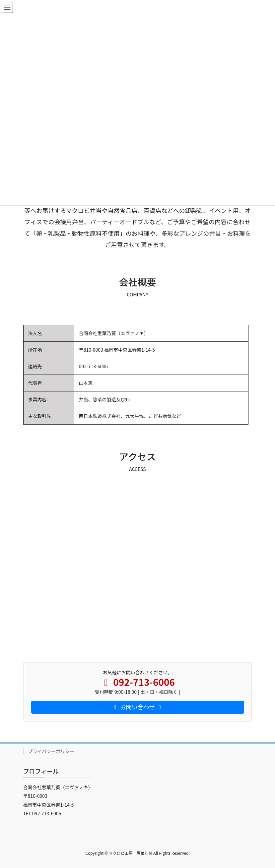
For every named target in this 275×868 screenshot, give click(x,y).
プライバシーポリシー (51, 751)
